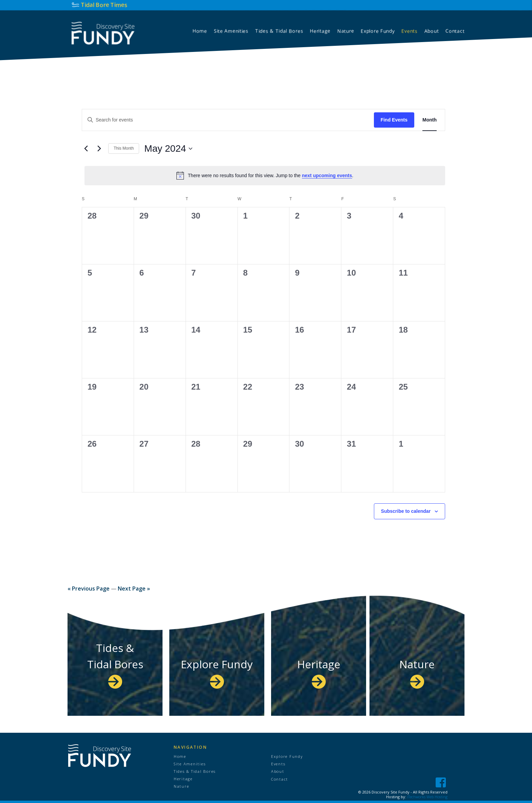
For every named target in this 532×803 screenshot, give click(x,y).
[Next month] (99, 149)
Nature (417, 672)
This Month (124, 148)
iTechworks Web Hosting (427, 797)
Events (280, 764)
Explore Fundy (217, 664)
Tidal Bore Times (104, 5)
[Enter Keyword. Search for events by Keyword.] (228, 120)
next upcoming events (327, 175)
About (278, 772)
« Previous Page (89, 589)
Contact (281, 780)
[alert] (265, 175)
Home (181, 757)
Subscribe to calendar (406, 511)
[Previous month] (86, 149)
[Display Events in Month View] (430, 120)
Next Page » (134, 589)
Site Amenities (193, 764)
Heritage (319, 672)
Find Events (394, 120)
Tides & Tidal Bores (115, 664)
